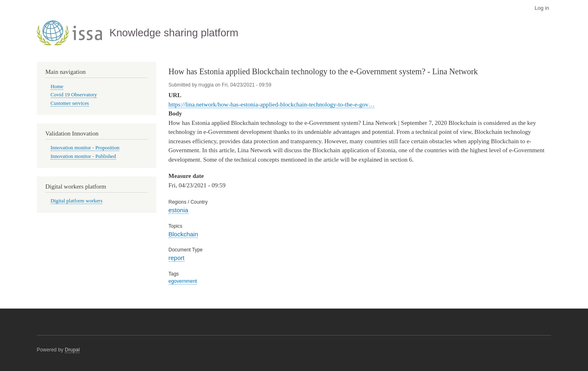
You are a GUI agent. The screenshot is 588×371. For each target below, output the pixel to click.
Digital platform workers (77, 201)
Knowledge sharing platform (174, 33)
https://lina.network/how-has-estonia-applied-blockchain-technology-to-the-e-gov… (272, 104)
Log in (542, 8)
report (177, 258)
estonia (178, 210)
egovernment (183, 281)
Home (57, 87)
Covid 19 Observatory (74, 95)
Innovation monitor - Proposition (85, 148)
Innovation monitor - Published (83, 156)
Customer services (70, 103)
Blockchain (183, 234)
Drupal (72, 350)
